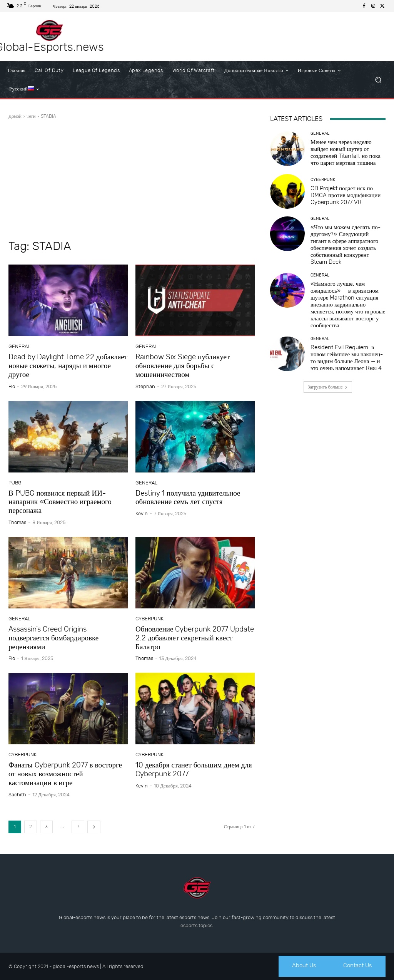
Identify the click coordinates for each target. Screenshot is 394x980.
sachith (17, 795)
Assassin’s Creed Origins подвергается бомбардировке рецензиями (53, 638)
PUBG (15, 483)
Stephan (145, 386)
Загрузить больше (328, 387)
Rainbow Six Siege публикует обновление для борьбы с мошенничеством (183, 366)
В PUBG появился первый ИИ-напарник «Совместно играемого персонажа (60, 502)
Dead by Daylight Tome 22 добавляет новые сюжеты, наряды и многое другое (68, 366)
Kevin (142, 513)
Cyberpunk (149, 619)
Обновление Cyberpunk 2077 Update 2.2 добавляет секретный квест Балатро (195, 638)
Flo (12, 386)
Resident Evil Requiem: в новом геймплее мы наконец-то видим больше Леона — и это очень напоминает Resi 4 (347, 358)
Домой (15, 116)
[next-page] (94, 827)
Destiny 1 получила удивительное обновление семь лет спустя (188, 498)
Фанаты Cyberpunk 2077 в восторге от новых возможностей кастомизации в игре (65, 774)
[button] (378, 80)
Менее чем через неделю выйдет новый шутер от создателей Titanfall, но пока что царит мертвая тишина (346, 152)
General (19, 346)
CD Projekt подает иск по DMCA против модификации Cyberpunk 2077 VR (346, 195)
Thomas (17, 522)
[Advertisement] (132, 179)
